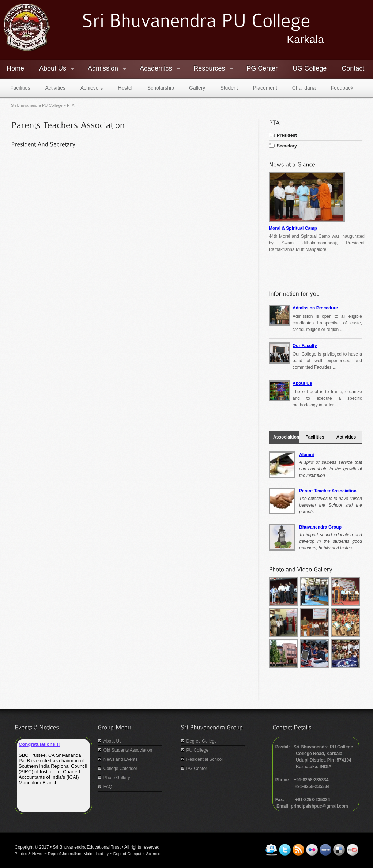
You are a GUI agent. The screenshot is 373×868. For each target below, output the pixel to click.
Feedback (342, 88)
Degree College (202, 741)
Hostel (125, 88)
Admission (104, 69)
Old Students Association (128, 750)
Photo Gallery (117, 778)
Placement (265, 88)
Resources (210, 69)
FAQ (108, 787)
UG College (310, 68)
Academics (157, 69)
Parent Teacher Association (328, 491)
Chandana (304, 88)
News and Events (120, 759)
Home (15, 68)
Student (229, 88)
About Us (53, 69)
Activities (55, 88)
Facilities (20, 88)
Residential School (205, 759)
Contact (353, 68)
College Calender (120, 769)
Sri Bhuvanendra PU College (37, 105)
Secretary (287, 146)
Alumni (307, 455)
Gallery (197, 88)
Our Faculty (305, 346)
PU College (198, 750)
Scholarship (161, 88)
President (287, 135)
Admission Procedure (315, 308)
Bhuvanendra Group (320, 527)
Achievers (92, 88)
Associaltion (286, 437)
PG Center (262, 68)
